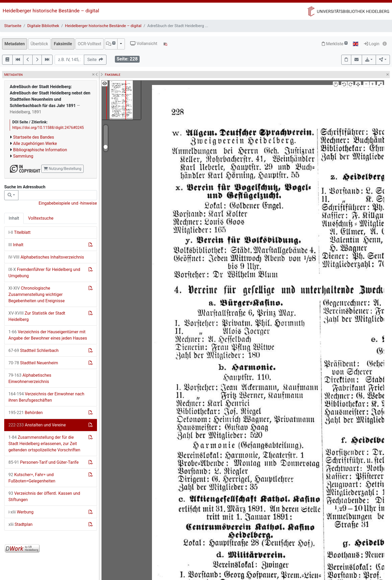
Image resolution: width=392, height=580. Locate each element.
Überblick (39, 44)
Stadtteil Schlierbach (34, 350)
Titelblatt (19, 232)
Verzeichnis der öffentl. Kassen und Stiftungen (44, 496)
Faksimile (63, 44)
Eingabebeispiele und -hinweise (68, 203)
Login (372, 44)
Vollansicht (144, 44)
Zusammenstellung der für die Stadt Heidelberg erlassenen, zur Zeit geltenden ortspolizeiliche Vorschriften (44, 444)
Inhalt (14, 218)
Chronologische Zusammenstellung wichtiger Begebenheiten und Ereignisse (37, 294)
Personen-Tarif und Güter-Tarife (44, 462)
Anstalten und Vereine (37, 425)
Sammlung (23, 156)
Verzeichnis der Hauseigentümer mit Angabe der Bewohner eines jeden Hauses (48, 335)
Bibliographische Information (40, 150)
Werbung (21, 512)
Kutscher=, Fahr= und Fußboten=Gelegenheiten (32, 478)
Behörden (26, 413)
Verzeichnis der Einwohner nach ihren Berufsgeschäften (46, 397)
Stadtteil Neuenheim (33, 363)
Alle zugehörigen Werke (35, 143)
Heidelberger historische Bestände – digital (51, 11)
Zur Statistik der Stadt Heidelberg (37, 316)
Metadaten (15, 44)
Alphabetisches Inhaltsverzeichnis (46, 257)
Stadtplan (21, 524)
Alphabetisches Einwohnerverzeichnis (30, 378)
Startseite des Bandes (34, 137)
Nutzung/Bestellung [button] (62, 169)
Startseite (13, 26)
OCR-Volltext (90, 44)
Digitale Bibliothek (43, 26)
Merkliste (335, 44)
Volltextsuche (41, 218)
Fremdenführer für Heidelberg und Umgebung (44, 273)
